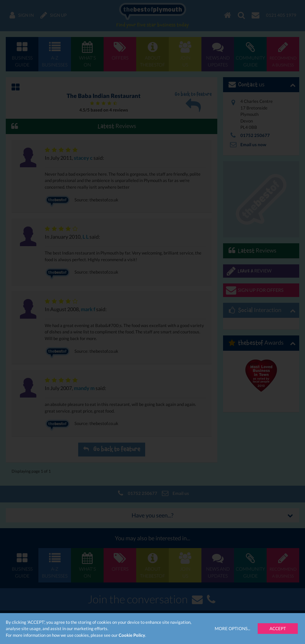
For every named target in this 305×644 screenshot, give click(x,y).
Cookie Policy (132, 635)
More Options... (232, 628)
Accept (278, 628)
